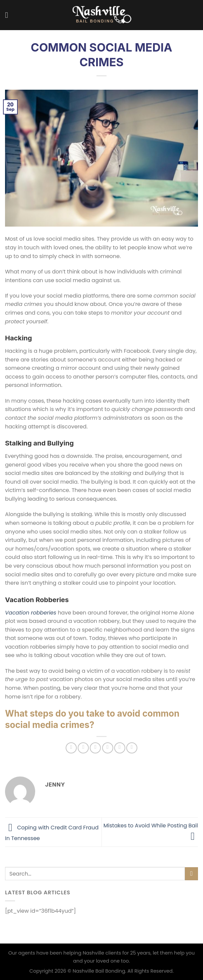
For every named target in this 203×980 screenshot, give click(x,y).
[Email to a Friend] (108, 748)
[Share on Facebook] (83, 748)
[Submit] (191, 874)
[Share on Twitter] (95, 748)
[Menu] (9, 15)
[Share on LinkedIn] (132, 748)
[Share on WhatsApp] (71, 748)
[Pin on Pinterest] (120, 748)
